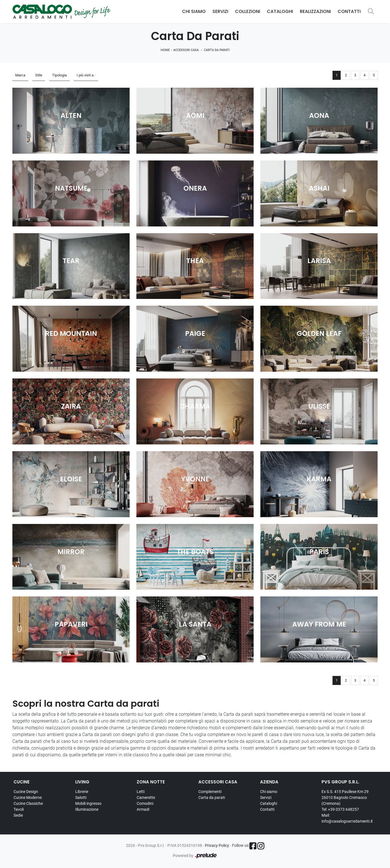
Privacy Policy (217, 845)
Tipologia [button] (59, 75)
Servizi (220, 11)
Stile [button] (39, 75)
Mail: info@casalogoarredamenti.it (347, 818)
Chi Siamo (194, 11)
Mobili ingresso (88, 803)
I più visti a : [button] (86, 75)
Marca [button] (20, 75)
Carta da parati (217, 50)
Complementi (210, 792)
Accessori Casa (186, 50)
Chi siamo (269, 792)
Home (165, 50)
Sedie (18, 815)
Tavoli (19, 809)
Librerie (82, 792)
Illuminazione (87, 809)
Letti (141, 792)
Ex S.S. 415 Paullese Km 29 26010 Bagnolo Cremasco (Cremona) (345, 797)
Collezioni (248, 11)
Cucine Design (26, 792)
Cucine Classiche (28, 803)
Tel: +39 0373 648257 (340, 809)
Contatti (349, 11)
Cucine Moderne (28, 797)
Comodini (145, 803)
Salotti (81, 797)
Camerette (146, 797)
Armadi (143, 809)
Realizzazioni (315, 11)
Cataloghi (280, 11)
